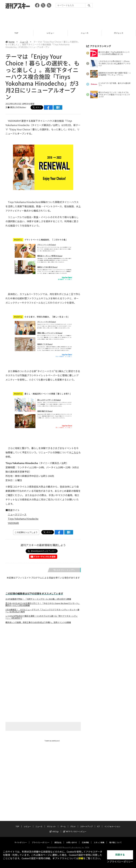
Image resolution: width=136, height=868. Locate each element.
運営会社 (58, 840)
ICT (98, 824)
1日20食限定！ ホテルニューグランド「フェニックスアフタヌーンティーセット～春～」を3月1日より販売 (42, 611)
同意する (120, 855)
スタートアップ (86, 824)
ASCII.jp (54, 829)
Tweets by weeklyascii (52, 741)
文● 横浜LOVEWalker (16, 107)
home (10, 42)
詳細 (81, 858)
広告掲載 (85, 840)
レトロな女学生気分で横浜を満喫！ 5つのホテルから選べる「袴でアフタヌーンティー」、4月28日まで (42, 617)
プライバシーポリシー (41, 840)
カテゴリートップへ (64, 570)
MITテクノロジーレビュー (75, 829)
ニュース (85, 33)
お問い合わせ (72, 840)
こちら (75, 452)
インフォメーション (112, 824)
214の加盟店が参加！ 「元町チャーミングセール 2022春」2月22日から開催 (38, 599)
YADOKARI (13, 523)
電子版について (115, 840)
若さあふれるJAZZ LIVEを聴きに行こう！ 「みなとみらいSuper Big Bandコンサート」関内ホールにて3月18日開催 (43, 604)
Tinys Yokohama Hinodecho (23, 519)
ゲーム (63, 824)
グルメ (73, 824)
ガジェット (51, 824)
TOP (17, 33)
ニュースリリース (17, 514)
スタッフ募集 (99, 840)
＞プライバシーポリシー (120, 862)
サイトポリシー (21, 840)
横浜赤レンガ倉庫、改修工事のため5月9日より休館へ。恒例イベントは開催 (38, 622)
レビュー (51, 33)
